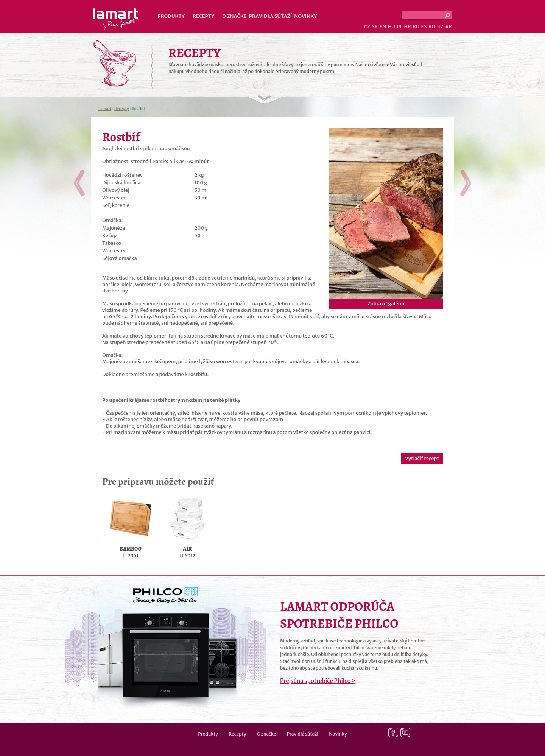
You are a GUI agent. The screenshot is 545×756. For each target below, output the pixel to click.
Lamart (116, 19)
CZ (367, 27)
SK (375, 27)
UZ (440, 27)
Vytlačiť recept (422, 458)
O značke (234, 16)
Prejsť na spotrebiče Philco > (318, 681)
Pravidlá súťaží (271, 16)
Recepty (203, 16)
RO (432, 27)
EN (383, 27)
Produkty (171, 16)
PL (399, 27)
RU (416, 27)
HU (392, 27)
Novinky (305, 16)
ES (424, 27)
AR (448, 27)
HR (407, 27)
